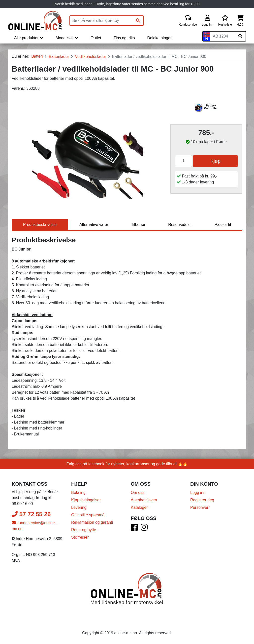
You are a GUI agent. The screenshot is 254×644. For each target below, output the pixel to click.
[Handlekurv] (240, 21)
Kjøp (215, 161)
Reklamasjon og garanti (92, 522)
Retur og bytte (84, 530)
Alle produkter (29, 38)
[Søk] (138, 21)
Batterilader (59, 57)
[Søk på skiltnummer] (240, 36)
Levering (79, 507)
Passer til (223, 225)
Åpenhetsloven (144, 500)
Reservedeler (180, 225)
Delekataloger (159, 38)
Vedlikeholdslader (90, 57)
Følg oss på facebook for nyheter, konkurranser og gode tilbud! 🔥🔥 (127, 464)
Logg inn (198, 493)
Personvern (200, 507)
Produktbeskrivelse (40, 225)
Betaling (78, 493)
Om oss (138, 493)
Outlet (96, 38)
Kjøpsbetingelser (86, 500)
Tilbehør (138, 225)
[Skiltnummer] (223, 36)
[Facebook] (134, 529)
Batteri (37, 56)
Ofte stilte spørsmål (88, 515)
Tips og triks (124, 38)
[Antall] (183, 161)
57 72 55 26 (31, 514)
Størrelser (80, 537)
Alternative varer (94, 225)
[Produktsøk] (101, 21)
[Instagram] (144, 529)
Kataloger (139, 507)
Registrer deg (202, 500)
